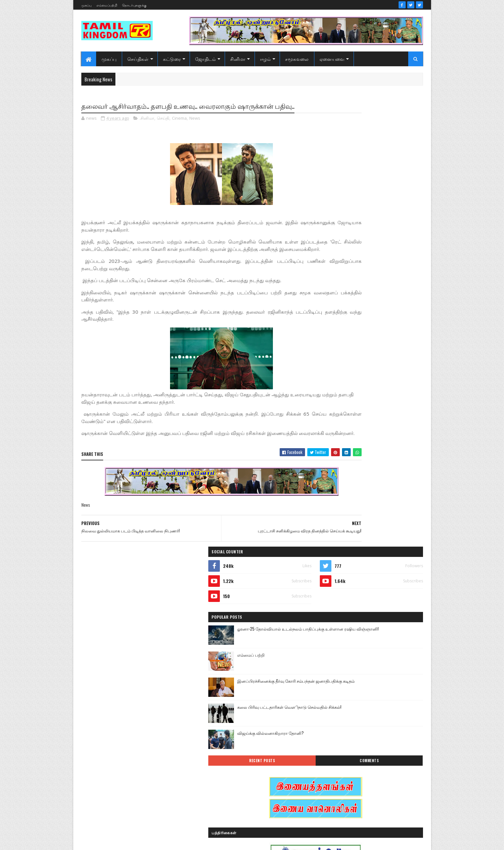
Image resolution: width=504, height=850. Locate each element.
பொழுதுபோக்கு (338, 764)
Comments (397, 315)
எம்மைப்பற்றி (107, 5)
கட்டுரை (172, 59)
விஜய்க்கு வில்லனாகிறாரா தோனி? (383, 287)
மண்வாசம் (379, 764)
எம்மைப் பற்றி (363, 209)
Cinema (179, 130)
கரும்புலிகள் (335, 719)
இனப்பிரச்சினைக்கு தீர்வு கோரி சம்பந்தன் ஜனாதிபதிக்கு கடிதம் (379, 238)
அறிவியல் (333, 663)
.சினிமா (147, 130)
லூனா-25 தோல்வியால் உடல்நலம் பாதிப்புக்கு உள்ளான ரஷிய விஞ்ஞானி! (382, 189)
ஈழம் (265, 59)
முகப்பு (86, 5)
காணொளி (372, 719)
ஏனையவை (332, 59)
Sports (329, 652)
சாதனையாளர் (336, 742)
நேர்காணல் (377, 753)
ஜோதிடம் (205, 59)
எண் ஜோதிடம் (337, 708)
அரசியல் (363, 652)
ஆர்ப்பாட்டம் (373, 663)
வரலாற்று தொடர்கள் (342, 787)
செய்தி (163, 130)
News (195, 130)
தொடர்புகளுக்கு (134, 5)
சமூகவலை (297, 59)
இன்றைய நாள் (337, 685)
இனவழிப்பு (370, 674)
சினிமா (238, 59)
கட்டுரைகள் (378, 708)
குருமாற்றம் (334, 730)
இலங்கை (377, 685)
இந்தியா (331, 674)
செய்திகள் (138, 59)
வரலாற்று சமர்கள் (373, 776)
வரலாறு (331, 776)
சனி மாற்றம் (373, 730)
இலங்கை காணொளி (342, 697)
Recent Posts (346, 315)
